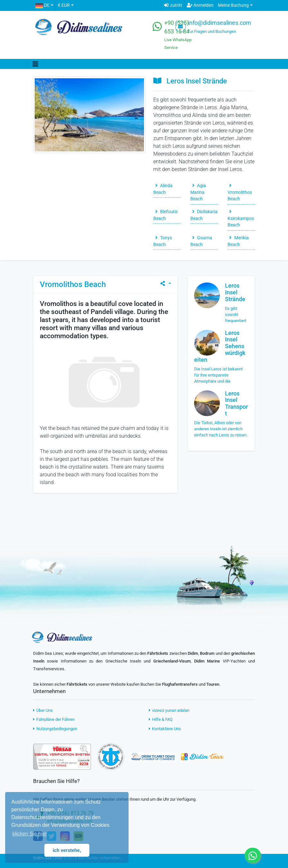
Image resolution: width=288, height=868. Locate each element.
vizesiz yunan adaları (169, 710)
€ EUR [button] (64, 5)
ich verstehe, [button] (67, 850)
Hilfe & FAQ (161, 719)
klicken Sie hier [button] (30, 834)
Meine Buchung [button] (233, 5)
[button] (44, 5)
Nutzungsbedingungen (55, 729)
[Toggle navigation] (35, 64)
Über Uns (43, 710)
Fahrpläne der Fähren (54, 719)
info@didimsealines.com (220, 23)
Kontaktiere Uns (165, 729)
